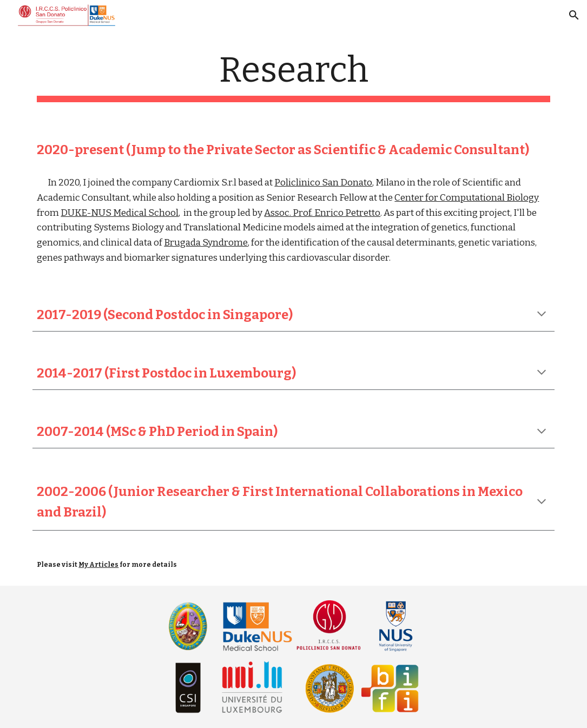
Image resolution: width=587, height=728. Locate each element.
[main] (293, 76)
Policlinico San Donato (323, 183)
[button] (574, 15)
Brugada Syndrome (206, 243)
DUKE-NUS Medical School (120, 213)
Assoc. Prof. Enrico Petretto (322, 213)
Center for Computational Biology (467, 198)
